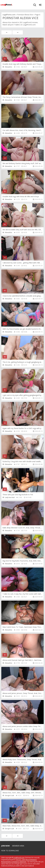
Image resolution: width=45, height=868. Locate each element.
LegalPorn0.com (19, 858)
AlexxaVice (9, 67)
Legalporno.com (7, 5)
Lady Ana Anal (10, 497)
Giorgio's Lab (9, 795)
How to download (10, 851)
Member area (18, 846)
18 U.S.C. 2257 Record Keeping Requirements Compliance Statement (19, 861)
